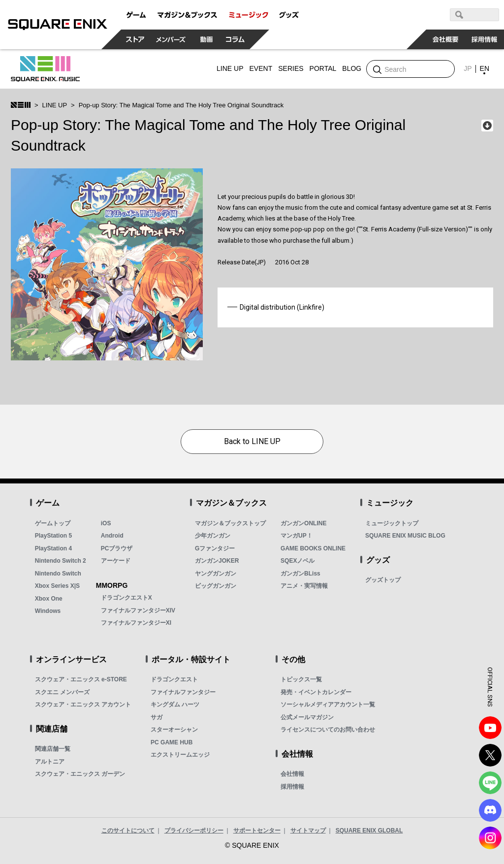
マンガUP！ (297, 536)
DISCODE (490, 810)
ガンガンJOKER (217, 561)
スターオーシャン (174, 730)
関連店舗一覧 (53, 749)
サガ (157, 717)
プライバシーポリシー (194, 831)
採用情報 (292, 787)
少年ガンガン (213, 536)
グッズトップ (383, 580)
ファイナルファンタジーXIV (138, 610)
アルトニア (50, 762)
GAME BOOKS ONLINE (313, 548)
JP (468, 68)
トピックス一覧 (301, 679)
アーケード (116, 561)
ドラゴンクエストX (126, 598)
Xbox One (49, 599)
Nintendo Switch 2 (61, 561)
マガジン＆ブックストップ (230, 523)
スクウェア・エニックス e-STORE (81, 679)
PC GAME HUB (172, 742)
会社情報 (292, 774)
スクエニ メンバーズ (62, 692)
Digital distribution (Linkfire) (282, 307)
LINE (490, 783)
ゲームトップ (53, 523)
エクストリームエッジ (180, 755)
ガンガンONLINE (303, 523)
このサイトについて (128, 831)
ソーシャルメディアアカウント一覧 (328, 704)
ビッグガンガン (216, 586)
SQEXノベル (298, 561)
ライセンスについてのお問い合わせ (328, 730)
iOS (106, 523)
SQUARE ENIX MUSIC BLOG (405, 536)
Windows (48, 611)
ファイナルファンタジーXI (136, 623)
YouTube (490, 728)
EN (485, 68)
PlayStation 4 (53, 548)
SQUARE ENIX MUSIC (45, 69)
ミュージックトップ (392, 523)
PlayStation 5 (53, 536)
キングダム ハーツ (175, 704)
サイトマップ (308, 831)
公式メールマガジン (307, 717)
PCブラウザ (117, 548)
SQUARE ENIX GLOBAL (369, 831)
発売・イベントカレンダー (316, 692)
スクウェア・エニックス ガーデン (80, 774)
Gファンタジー (215, 548)
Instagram (490, 838)
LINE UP (55, 105)
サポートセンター (257, 831)
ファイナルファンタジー (183, 692)
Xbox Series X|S (57, 586)
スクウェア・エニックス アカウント (83, 704)
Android (112, 536)
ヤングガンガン (216, 574)
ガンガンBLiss (300, 574)
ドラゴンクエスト (174, 679)
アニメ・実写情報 (304, 586)
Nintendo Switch (58, 574)
